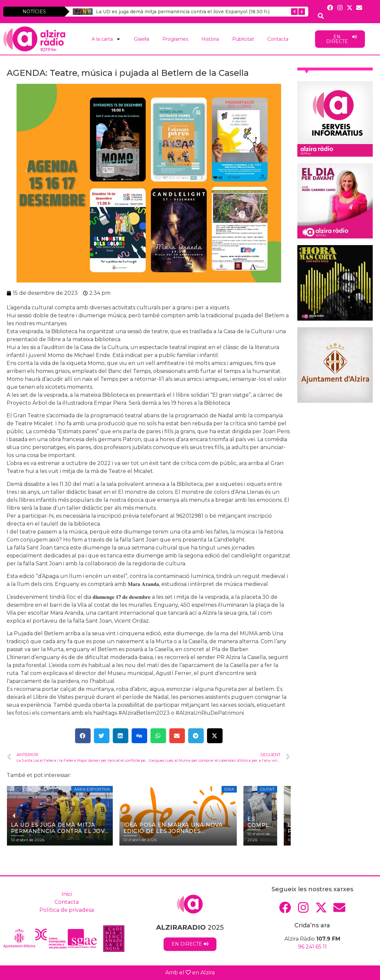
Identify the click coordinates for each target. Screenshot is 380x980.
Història (210, 39)
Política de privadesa (67, 910)
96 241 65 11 (312, 947)
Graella (142, 39)
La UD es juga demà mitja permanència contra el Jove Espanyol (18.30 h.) (183, 12)
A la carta (106, 39)
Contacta (278, 39)
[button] (83, 736)
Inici (67, 894)
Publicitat (243, 39)
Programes (175, 39)
